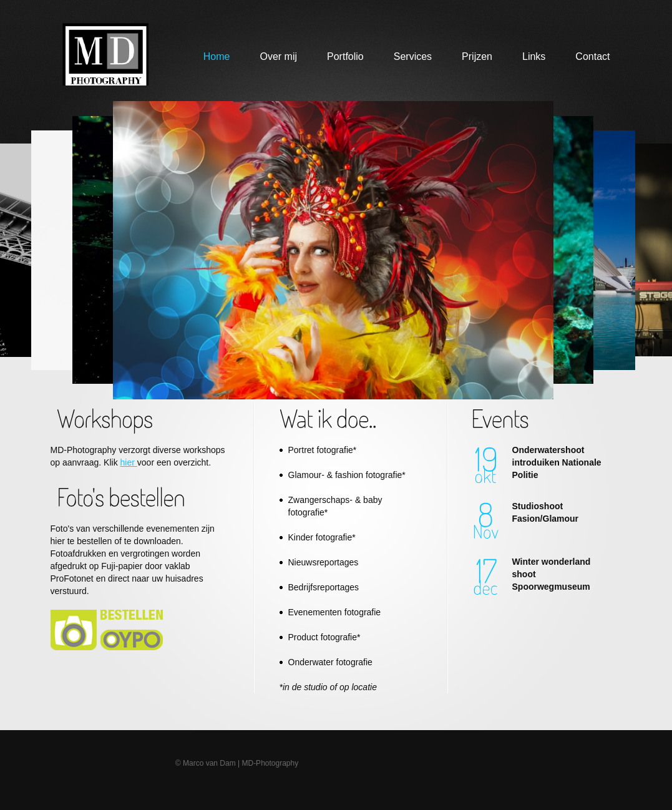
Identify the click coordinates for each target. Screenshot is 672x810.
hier (129, 462)
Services (413, 56)
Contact (592, 56)
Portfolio (345, 56)
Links (534, 56)
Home (217, 56)
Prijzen (477, 56)
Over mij (278, 56)
